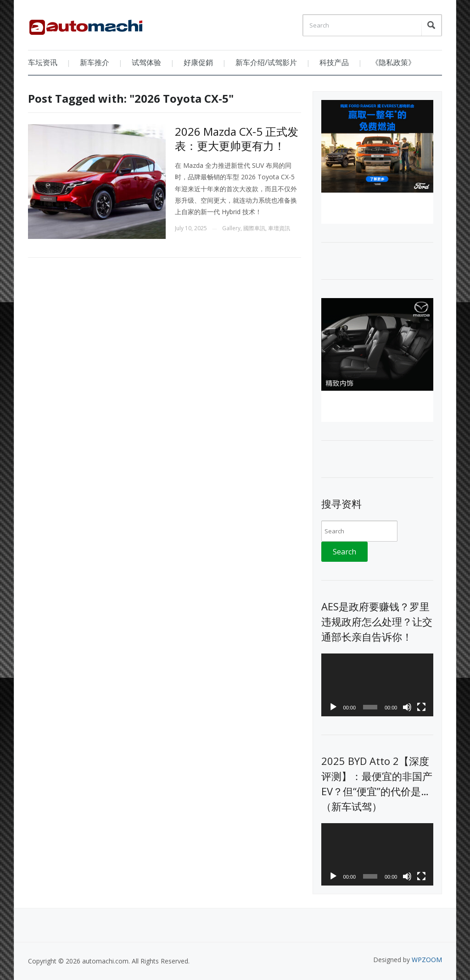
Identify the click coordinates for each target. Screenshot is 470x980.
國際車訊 (254, 228)
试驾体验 (146, 62)
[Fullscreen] (421, 707)
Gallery (231, 228)
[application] (377, 685)
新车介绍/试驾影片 (266, 62)
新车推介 (95, 62)
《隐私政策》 (393, 62)
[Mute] (407, 707)
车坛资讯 (43, 62)
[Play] (333, 707)
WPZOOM (427, 960)
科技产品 (334, 62)
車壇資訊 (279, 228)
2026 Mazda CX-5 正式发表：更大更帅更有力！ (237, 138)
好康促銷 (198, 62)
